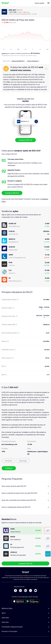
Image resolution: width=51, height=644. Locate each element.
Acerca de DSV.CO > (18, 61)
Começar (9, 468)
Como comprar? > (33, 61)
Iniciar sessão (39, 3)
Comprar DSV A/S (26, 140)
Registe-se (4, 54)
